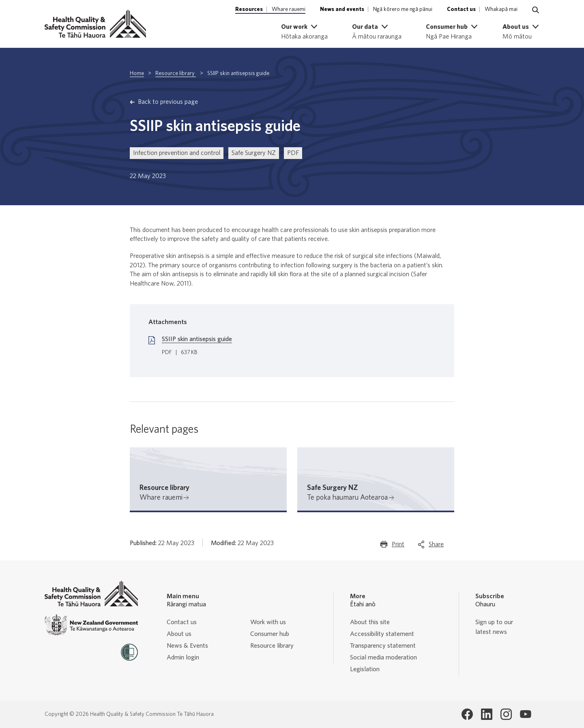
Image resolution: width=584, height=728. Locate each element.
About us (179, 634)
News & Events (187, 646)
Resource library (176, 73)
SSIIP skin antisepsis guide (197, 339)
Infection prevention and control (177, 153)
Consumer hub (270, 634)
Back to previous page (168, 102)
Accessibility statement (382, 634)
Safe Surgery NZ (254, 153)
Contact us (182, 622)
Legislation (365, 669)
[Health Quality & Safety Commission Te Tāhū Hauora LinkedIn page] (487, 714)
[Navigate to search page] (536, 10)
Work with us (268, 622)
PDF (293, 153)
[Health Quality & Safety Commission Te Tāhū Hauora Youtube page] (526, 714)
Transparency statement (383, 646)
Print (398, 546)
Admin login (183, 657)
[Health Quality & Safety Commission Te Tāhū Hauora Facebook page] (467, 714)
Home (137, 73)
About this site (370, 622)
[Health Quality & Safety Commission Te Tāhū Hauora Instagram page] (506, 714)
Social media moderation (383, 657)
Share (436, 546)
